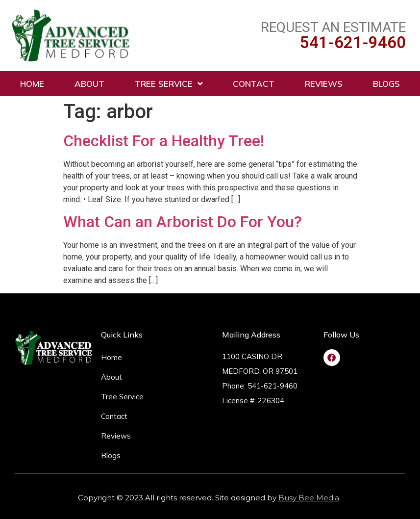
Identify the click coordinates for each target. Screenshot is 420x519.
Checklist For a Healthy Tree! (164, 141)
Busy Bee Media (309, 498)
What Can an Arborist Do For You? (183, 222)
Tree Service (169, 84)
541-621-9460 (353, 42)
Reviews (324, 84)
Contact (254, 84)
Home (32, 84)
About (89, 84)
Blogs (386, 84)
